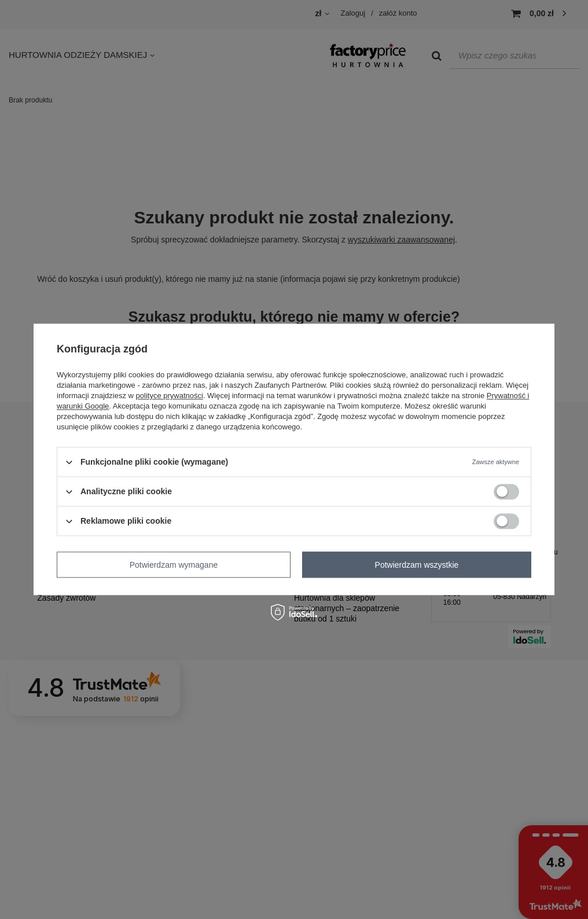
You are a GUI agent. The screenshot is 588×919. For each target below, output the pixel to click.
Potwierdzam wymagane (174, 565)
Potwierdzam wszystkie (417, 565)
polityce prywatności (170, 396)
